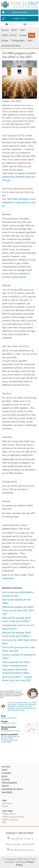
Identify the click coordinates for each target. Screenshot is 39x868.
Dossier (23, 35)
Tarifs (30, 41)
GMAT (14, 30)
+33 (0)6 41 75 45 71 (20, 19)
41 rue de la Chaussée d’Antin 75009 (9, 741)
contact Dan (18, 691)
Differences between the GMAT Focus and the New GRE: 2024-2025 (18, 610)
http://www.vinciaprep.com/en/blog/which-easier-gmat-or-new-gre (19, 202)
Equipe (5, 41)
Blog (32, 35)
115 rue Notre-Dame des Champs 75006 (10, 737)
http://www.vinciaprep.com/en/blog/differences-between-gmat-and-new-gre (19, 177)
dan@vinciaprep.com (9, 718)
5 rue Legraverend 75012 (10, 731)
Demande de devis (11, 46)
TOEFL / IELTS (9, 35)
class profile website (16, 277)
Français (31, 24)
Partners (7, 792)
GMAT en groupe (10, 819)
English (12, 24)
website (19, 243)
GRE (23, 30)
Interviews (7, 803)
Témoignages (18, 41)
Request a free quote (20, 12)
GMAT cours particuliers (13, 817)
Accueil (5, 30)
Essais (5, 806)
